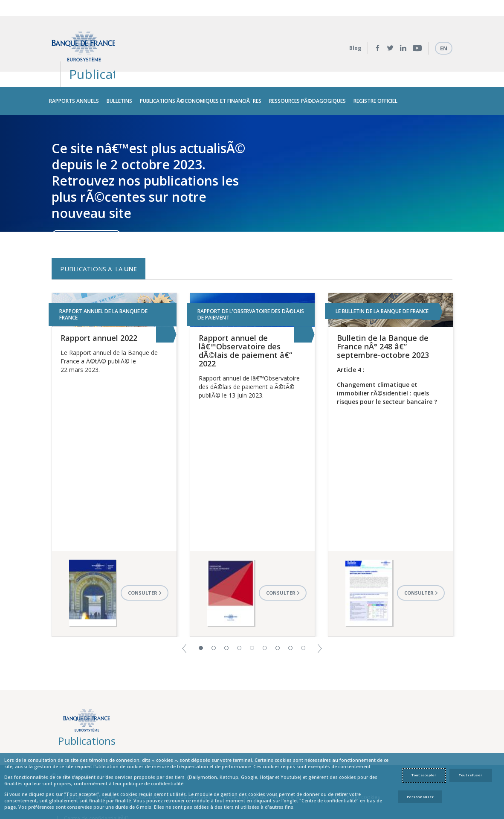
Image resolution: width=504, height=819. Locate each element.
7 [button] (278, 616)
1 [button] (201, 616)
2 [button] (214, 616)
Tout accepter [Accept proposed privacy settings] (424, 775)
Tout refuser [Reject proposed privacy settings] (471, 775)
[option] (252, 142)
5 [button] (252, 616)
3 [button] (226, 616)
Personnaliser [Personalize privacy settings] (420, 797)
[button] (184, 617)
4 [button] (239, 616)
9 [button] (303, 616)
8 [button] (290, 616)
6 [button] (265, 616)
